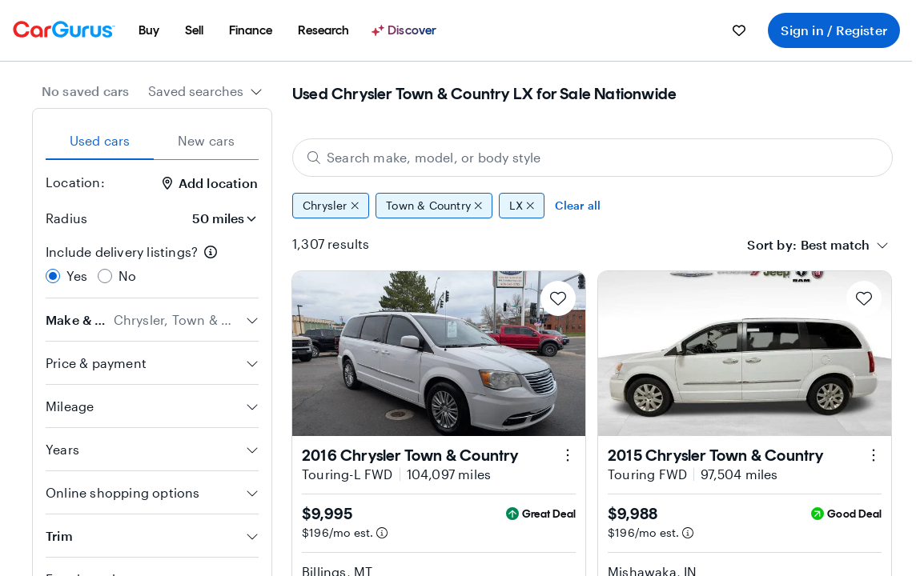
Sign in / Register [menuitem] (834, 30)
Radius (66, 218)
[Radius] (219, 218)
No (127, 276)
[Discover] (406, 30)
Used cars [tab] (100, 140)
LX (522, 206)
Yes (77, 276)
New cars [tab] (207, 140)
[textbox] (835, 245)
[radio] (53, 276)
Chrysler (331, 206)
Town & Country (434, 206)
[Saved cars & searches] (739, 30)
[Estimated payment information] (382, 533)
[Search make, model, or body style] (593, 158)
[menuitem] (149, 30)
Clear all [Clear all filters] (578, 205)
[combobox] (205, 91)
